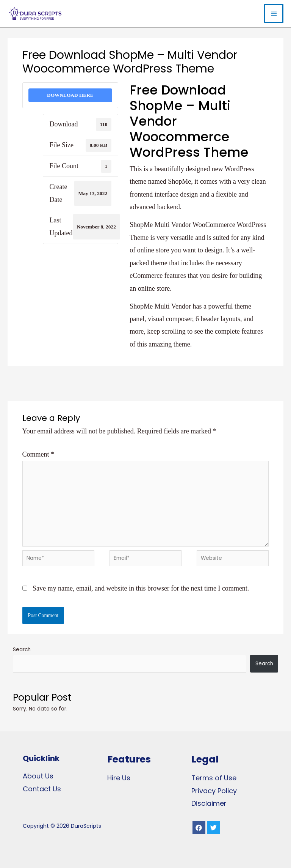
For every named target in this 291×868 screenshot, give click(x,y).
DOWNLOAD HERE (70, 95)
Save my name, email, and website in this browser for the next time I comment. (141, 588)
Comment (38, 454)
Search (22, 650)
